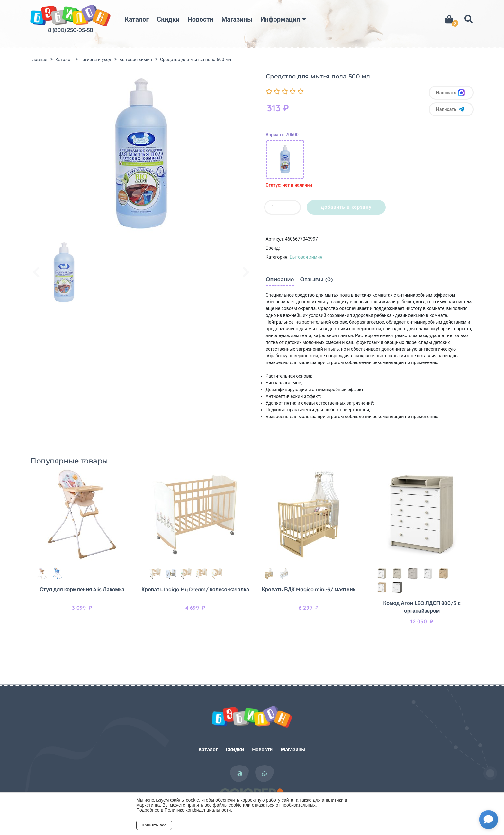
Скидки (168, 19)
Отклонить (197, 825)
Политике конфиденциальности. (198, 810)
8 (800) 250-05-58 (70, 30)
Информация (280, 19)
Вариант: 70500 (282, 135)
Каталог (137, 19)
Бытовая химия (306, 257)
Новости (201, 19)
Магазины (237, 19)
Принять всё (154, 825)
